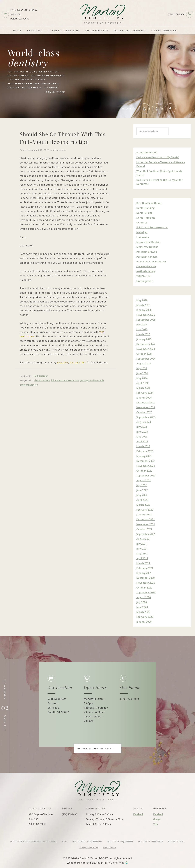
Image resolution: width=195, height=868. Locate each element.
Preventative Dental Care (151, 262)
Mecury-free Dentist (148, 242)
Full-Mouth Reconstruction (152, 227)
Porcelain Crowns (147, 252)
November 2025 (146, 315)
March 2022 (143, 505)
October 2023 (144, 412)
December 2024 (145, 344)
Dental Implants (146, 218)
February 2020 (145, 617)
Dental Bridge (144, 213)
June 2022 (142, 490)
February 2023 (145, 451)
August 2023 (144, 422)
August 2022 (144, 480)
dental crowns (42, 380)
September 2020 (146, 592)
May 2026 (142, 300)
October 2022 (144, 471)
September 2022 (146, 476)
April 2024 (142, 383)
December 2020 (145, 578)
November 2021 (146, 524)
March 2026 (143, 305)
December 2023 (145, 402)
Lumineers (143, 237)
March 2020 (143, 612)
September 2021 (146, 534)
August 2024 (144, 364)
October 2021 (144, 529)
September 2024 (146, 359)
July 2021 (142, 544)
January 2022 (144, 515)
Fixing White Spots (147, 153)
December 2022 (145, 461)
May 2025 (142, 329)
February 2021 (145, 568)
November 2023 (146, 407)
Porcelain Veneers (147, 257)
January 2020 (144, 622)
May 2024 (142, 378)
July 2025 (142, 325)
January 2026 (144, 310)
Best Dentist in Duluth (149, 203)
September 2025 (146, 320)
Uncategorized (145, 281)
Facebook (138, 814)
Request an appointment (97, 748)
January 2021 (144, 573)
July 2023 (142, 427)
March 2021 (143, 563)
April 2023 (142, 441)
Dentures (142, 223)
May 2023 (142, 437)
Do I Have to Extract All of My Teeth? (158, 157)
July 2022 (142, 485)
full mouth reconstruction (65, 380)
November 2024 (146, 349)
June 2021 (142, 549)
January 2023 (144, 456)
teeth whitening (146, 271)
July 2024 (142, 368)
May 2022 (142, 495)
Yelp (155, 824)
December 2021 (145, 519)
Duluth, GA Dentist (72, 363)
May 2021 (142, 553)
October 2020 (144, 588)
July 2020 (142, 602)
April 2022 (142, 500)
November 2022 (146, 466)
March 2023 (143, 446)
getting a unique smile (92, 380)
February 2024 (145, 393)
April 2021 (142, 558)
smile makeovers (29, 385)
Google (157, 819)
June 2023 (142, 432)
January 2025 (144, 339)
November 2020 (146, 583)
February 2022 (145, 510)
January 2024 (144, 398)
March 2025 (143, 334)
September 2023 (146, 417)
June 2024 (142, 373)
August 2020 (144, 597)
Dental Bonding (145, 208)
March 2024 (143, 388)
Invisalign (142, 232)
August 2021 (144, 539)
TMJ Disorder (40, 376)
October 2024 (144, 354)
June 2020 (142, 607)
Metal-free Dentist (147, 247)
